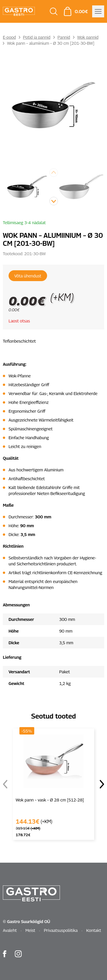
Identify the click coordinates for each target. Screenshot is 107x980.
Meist (30, 930)
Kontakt (94, 930)
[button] (54, 201)
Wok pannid (88, 37)
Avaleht (10, 930)
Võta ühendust (28, 276)
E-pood (9, 37)
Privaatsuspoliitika (61, 930)
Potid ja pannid (37, 37)
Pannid (64, 37)
